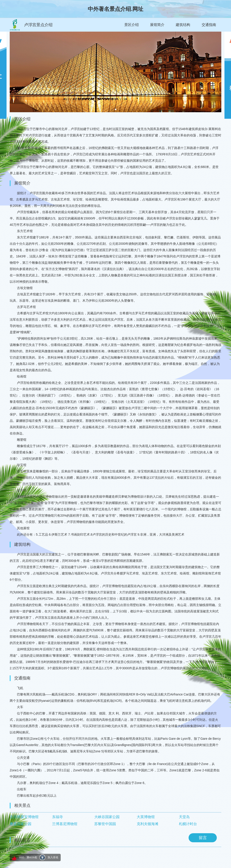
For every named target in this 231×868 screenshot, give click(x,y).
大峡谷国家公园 (107, 817)
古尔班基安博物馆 (24, 817)
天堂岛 (184, 817)
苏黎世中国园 (105, 824)
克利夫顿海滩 (148, 824)
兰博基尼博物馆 (65, 824)
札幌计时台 (188, 824)
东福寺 (58, 817)
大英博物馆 (146, 817)
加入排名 (53, 857)
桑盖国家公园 (21, 824)
